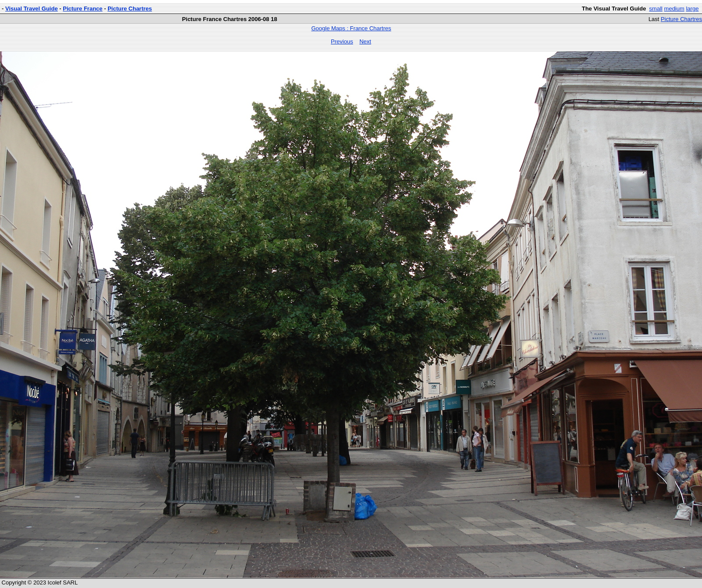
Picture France (82, 9)
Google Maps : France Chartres (351, 28)
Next (365, 41)
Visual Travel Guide (32, 9)
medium (674, 9)
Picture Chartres (130, 9)
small (656, 9)
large (692, 9)
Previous (342, 41)
